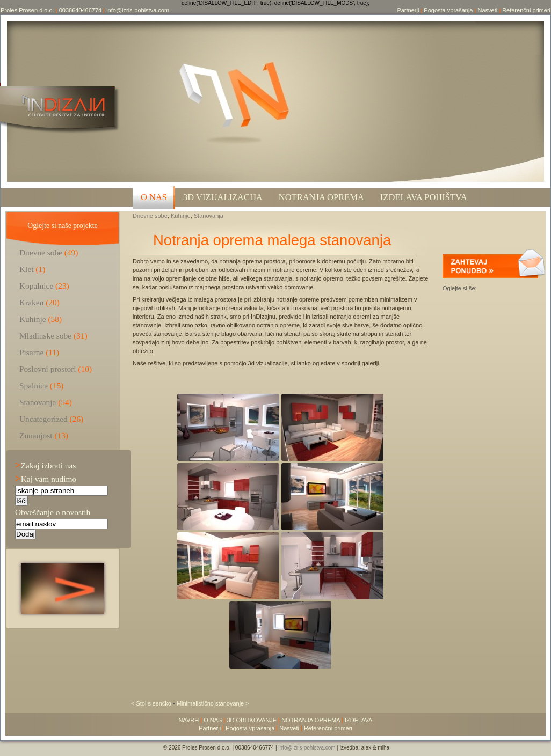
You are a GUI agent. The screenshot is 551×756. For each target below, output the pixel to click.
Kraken (31, 302)
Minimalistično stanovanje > (213, 703)
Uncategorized (44, 419)
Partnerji (408, 10)
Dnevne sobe (150, 216)
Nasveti (487, 10)
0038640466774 (81, 10)
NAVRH (189, 720)
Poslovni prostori (48, 369)
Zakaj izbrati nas (45, 465)
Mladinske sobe (45, 336)
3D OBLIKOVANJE (252, 720)
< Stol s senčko (152, 703)
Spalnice (34, 386)
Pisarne (31, 352)
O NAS (154, 197)
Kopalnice (36, 286)
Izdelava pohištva (424, 197)
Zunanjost (36, 435)
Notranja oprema (321, 197)
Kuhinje (181, 216)
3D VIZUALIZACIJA (223, 197)
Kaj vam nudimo (46, 479)
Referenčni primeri (526, 10)
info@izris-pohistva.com (138, 10)
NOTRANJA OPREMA (311, 720)
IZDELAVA (359, 720)
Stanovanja (209, 216)
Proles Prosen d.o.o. (27, 10)
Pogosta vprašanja (448, 10)
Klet (27, 269)
